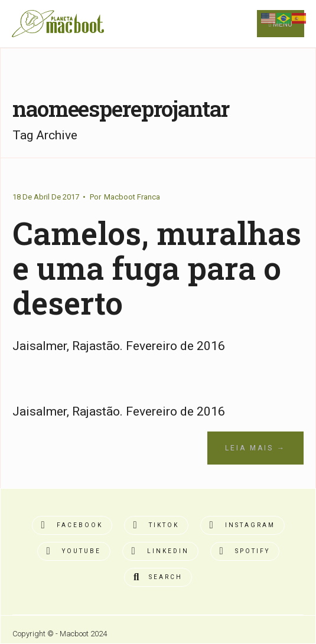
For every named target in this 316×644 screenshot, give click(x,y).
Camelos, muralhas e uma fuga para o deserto (157, 267)
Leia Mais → (255, 448)
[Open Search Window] (158, 577)
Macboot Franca (132, 197)
